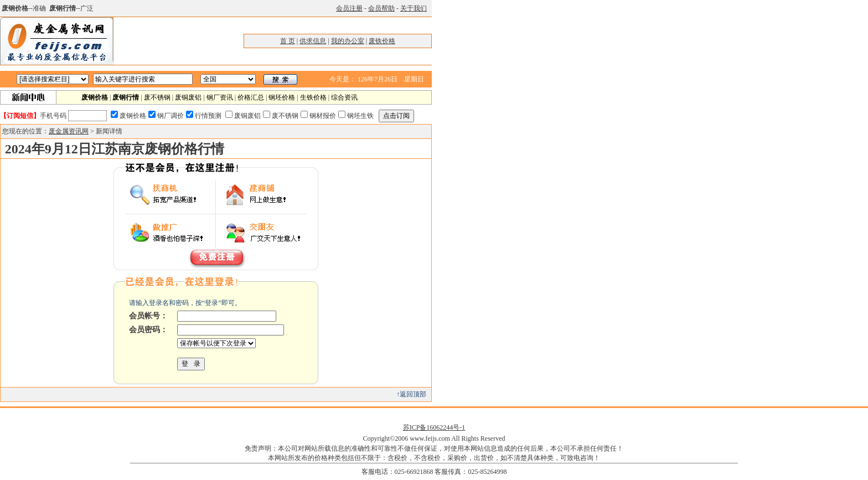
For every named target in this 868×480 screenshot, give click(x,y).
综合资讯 (344, 97)
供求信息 (313, 41)
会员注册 (349, 8)
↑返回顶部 (411, 394)
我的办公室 (348, 41)
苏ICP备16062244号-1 (434, 427)
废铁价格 (382, 41)
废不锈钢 (157, 97)
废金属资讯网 (69, 131)
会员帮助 (381, 8)
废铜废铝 (188, 97)
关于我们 (414, 8)
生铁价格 (313, 97)
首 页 (288, 41)
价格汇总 (251, 97)
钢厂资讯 (220, 97)
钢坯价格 (282, 97)
